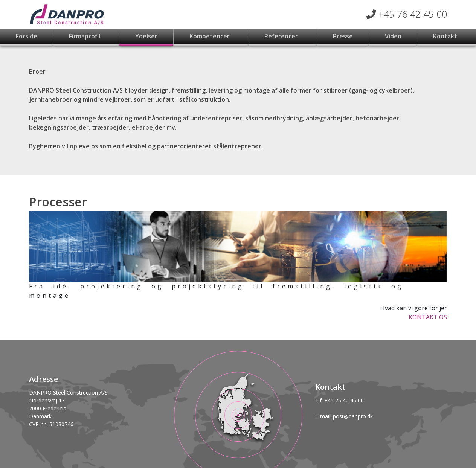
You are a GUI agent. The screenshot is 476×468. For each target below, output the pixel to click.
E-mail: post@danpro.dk (344, 416)
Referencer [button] (282, 36)
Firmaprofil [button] (85, 36)
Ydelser (146, 36)
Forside (27, 36)
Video (393, 36)
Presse (343, 36)
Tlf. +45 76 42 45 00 (339, 400)
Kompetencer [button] (210, 36)
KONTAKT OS (428, 317)
